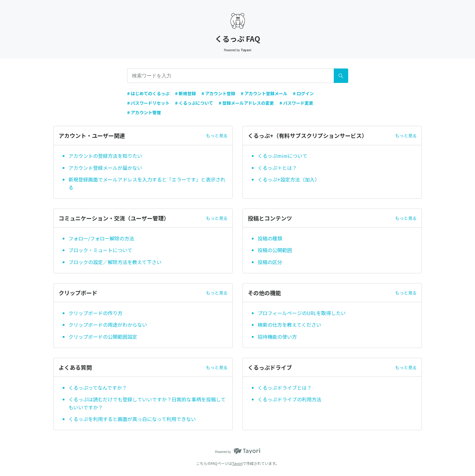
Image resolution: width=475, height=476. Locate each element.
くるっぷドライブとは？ (285, 388)
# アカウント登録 (218, 93)
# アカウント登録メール (264, 93)
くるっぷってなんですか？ (98, 388)
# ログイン (303, 93)
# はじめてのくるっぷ (148, 93)
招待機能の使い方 (278, 337)
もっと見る (217, 135)
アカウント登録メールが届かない (105, 168)
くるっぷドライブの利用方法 (290, 399)
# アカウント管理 (144, 112)
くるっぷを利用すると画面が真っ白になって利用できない (132, 419)
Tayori (237, 463)
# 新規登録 (185, 93)
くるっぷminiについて (282, 156)
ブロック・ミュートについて (100, 250)
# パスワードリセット (148, 103)
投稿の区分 (270, 262)
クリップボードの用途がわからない (108, 325)
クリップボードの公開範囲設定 (103, 337)
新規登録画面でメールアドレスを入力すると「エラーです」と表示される (147, 183)
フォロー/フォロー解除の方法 (101, 238)
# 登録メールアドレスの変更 (246, 103)
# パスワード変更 (296, 103)
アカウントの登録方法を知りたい (105, 156)
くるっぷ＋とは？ (277, 168)
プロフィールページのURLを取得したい (302, 313)
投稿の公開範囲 (275, 250)
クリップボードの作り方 (95, 313)
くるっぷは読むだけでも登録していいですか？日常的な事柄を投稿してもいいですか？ (147, 403)
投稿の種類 (270, 238)
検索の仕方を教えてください (289, 325)
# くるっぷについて (194, 103)
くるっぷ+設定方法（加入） (289, 179)
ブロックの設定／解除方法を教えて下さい (115, 262)
